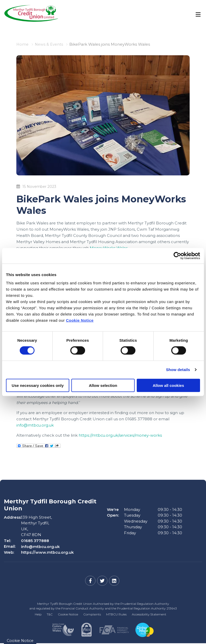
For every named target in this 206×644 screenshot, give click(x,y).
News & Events (50, 44)
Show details (178, 370)
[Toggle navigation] (198, 14)
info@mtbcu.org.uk (35, 425)
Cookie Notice (80, 320)
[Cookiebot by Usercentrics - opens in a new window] (177, 256)
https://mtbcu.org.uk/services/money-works (121, 435)
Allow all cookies (168, 385)
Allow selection (103, 385)
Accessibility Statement (149, 614)
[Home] (27, 14)
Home (23, 44)
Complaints (92, 614)
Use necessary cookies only (38, 385)
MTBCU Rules (116, 614)
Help (38, 614)
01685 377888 (35, 540)
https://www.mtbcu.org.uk (47, 552)
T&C (50, 614)
